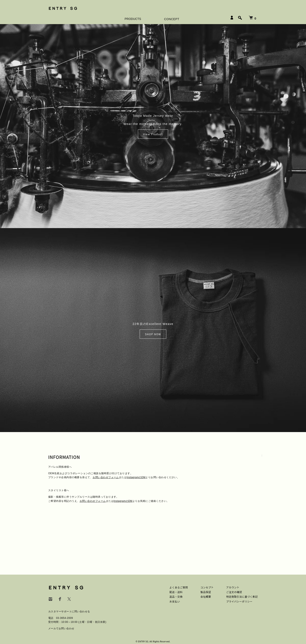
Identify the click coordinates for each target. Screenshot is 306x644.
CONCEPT (172, 19)
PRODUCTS (133, 19)
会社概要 (206, 597)
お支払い (175, 601)
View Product (153, 134)
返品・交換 (176, 597)
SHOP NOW (153, 334)
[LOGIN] (232, 18)
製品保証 (206, 592)
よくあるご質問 (179, 587)
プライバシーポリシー (239, 601)
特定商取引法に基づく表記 (242, 597)
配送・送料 (176, 592)
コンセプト (207, 587)
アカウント (233, 587)
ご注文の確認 (234, 592)
